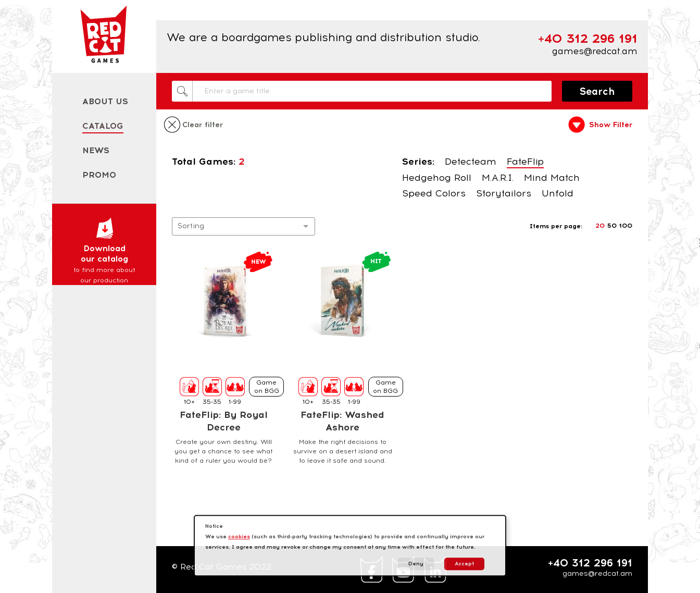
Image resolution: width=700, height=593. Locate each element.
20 (600, 226)
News (96, 150)
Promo (99, 175)
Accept (464, 564)
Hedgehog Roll (437, 178)
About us (105, 101)
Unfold (558, 193)
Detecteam (471, 162)
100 (626, 226)
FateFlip (525, 162)
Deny (416, 564)
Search (597, 91)
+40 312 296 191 (590, 563)
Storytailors (504, 193)
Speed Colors (434, 193)
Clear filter (203, 125)
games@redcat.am (595, 51)
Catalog (103, 126)
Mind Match (552, 178)
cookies (239, 536)
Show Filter (611, 125)
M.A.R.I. (498, 178)
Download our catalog (104, 251)
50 (612, 226)
